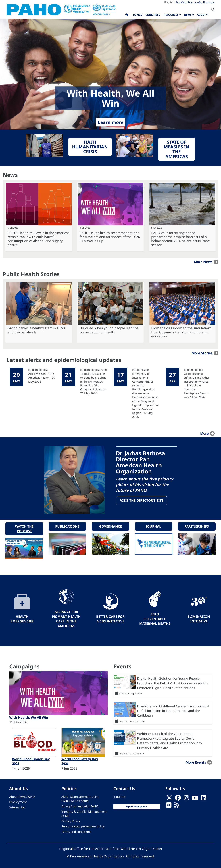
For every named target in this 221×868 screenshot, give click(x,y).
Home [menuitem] (127, 16)
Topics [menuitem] (137, 15)
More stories (202, 353)
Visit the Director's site (142, 501)
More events (196, 762)
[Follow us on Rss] (177, 806)
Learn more (111, 122)
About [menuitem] (201, 15)
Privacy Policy (71, 821)
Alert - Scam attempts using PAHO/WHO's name (80, 799)
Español (181, 2)
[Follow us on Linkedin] (204, 799)
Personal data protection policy (83, 826)
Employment (18, 802)
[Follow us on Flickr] (169, 806)
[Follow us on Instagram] (186, 799)
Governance (110, 526)
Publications (67, 526)
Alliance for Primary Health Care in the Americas (66, 619)
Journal (154, 526)
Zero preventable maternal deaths (155, 619)
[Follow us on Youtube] (195, 799)
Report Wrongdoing (137, 806)
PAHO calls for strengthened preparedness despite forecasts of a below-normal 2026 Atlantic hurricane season (180, 239)
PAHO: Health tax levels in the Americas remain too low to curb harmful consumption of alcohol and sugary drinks (39, 239)
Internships (17, 807)
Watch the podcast (24, 528)
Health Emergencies (22, 619)
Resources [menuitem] (171, 15)
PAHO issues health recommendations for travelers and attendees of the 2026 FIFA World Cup (110, 237)
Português (195, 2)
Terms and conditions (76, 831)
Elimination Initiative (199, 619)
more (204, 433)
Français (209, 2)
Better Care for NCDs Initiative (110, 619)
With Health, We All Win (29, 717)
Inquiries (119, 796)
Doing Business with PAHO (80, 806)
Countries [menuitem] (153, 15)
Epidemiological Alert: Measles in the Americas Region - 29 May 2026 (42, 375)
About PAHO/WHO (22, 796)
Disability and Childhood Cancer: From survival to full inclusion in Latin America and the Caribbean (173, 710)
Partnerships (197, 526)
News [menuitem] (188, 15)
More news (203, 262)
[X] (169, 799)
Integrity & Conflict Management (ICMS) (84, 814)
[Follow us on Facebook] (178, 799)
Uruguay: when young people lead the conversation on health (109, 330)
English (169, 2)
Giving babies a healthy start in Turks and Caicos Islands (36, 330)
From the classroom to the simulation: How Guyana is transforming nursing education (181, 332)
